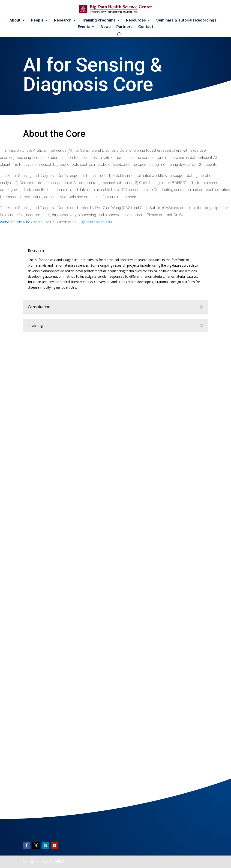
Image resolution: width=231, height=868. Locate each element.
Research (63, 20)
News (106, 27)
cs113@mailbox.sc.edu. (93, 222)
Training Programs (99, 20)
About (15, 20)
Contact (146, 27)
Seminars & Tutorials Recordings (186, 20)
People (37, 20)
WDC (60, 862)
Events (84, 27)
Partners (124, 27)
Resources (136, 20)
